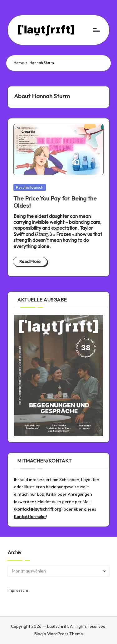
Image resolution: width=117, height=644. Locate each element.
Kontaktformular (30, 517)
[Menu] (96, 30)
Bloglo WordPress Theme (59, 634)
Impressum (18, 590)
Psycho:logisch (30, 187)
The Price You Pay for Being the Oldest (55, 202)
